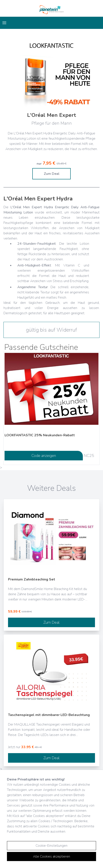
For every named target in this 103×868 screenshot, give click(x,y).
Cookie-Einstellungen (51, 846)
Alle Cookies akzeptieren (51, 856)
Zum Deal (52, 174)
